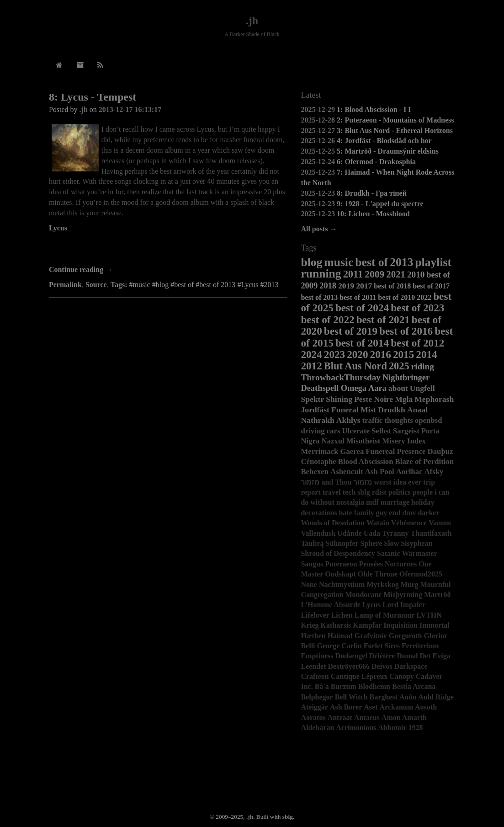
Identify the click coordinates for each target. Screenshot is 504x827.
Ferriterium (420, 646)
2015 (403, 354)
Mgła (404, 399)
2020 (357, 354)
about (398, 388)
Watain (378, 523)
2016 (381, 354)
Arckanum (397, 707)
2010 (416, 275)
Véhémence (409, 523)
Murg (410, 584)
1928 (416, 728)
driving (313, 431)
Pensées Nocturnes (388, 564)
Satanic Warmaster (407, 553)
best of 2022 (327, 320)
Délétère (382, 656)
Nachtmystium (342, 584)
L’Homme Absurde (331, 605)
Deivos (382, 666)
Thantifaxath (431, 533)
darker (428, 513)
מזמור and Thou (326, 482)
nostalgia (350, 502)
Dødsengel (351, 656)
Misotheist (363, 441)
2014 (426, 354)
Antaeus (367, 718)
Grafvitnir (371, 636)
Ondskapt (340, 574)
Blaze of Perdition (425, 462)
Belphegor (317, 697)
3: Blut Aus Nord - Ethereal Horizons (395, 131)
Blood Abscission (366, 462)
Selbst (381, 431)
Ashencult (347, 472)
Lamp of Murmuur (385, 615)
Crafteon (315, 676)
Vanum (440, 523)
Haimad (340, 636)
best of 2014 (362, 343)
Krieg (310, 625)
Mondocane (363, 595)
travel (332, 492)
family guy (371, 513)
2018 (328, 286)
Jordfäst (315, 410)
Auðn (408, 697)
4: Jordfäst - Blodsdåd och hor (384, 141)
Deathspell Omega (334, 388)
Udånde (349, 533)
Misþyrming (403, 595)
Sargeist (406, 431)
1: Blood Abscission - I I (374, 109)
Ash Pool (380, 472)
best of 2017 (431, 286)
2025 (399, 366)
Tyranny (395, 533)
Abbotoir (392, 728)
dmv (409, 513)
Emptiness (317, 656)
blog (311, 262)
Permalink (65, 285)
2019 (346, 286)
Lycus (58, 228)
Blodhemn (374, 686)
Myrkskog (382, 584)
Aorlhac (409, 472)
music (339, 262)
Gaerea (352, 451)
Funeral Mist (354, 410)
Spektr (312, 399)
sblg (364, 492)
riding (423, 366)
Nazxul (333, 441)
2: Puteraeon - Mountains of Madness (395, 120)
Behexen (315, 472)
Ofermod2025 (421, 574)
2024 (311, 354)
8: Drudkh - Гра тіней (372, 193)
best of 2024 (362, 308)
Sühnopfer (342, 543)
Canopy (401, 676)
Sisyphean (416, 543)
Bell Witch (351, 697)
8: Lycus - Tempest (93, 97)
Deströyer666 (349, 666)
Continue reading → (81, 269)
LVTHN (429, 615)
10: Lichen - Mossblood (373, 214)
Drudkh (392, 410)
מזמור (363, 482)
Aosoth (426, 707)
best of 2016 (406, 331)
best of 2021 (383, 320)
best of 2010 (396, 297)
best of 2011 (358, 297)
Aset (371, 707)
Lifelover (315, 615)
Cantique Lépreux (359, 676)
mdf (372, 502)
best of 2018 (392, 286)
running (321, 274)
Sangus (312, 564)
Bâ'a (322, 686)
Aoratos (313, 718)
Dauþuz (440, 451)
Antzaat (340, 718)
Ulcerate (356, 431)
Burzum (344, 686)
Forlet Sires (382, 646)
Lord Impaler (404, 605)
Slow (391, 543)
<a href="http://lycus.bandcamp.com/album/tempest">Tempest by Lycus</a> (168, 248)
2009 (374, 274)
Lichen (342, 615)
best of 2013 (319, 297)
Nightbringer (406, 378)
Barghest (383, 697)
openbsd (429, 420)
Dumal (407, 656)
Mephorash (434, 399)
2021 (396, 274)
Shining (339, 399)
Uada (372, 533)
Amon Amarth (404, 718)
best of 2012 (417, 343)
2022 (424, 297)
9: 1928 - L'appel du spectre (380, 204)
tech (349, 492)
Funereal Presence (395, 451)
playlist (433, 262)
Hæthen (313, 636)
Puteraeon (341, 564)
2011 (353, 274)
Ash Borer (346, 707)
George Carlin (340, 646)
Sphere (371, 543)
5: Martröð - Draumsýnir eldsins (388, 151)
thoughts (399, 420)
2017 (364, 286)
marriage (395, 502)
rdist (379, 492)
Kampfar (367, 625)
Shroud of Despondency (338, 553)
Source (96, 285)
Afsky (434, 472)
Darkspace (411, 666)
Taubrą (312, 543)
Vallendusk (318, 533)
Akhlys (348, 420)
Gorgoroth (406, 636)
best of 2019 (351, 331)
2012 (311, 366)
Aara (377, 388)
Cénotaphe (318, 462)
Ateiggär (314, 707)
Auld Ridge (436, 697)
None (309, 584)
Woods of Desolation (333, 523)
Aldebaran (317, 728)
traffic (373, 420)
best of (371, 262)
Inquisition (401, 625)
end (395, 513)
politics (400, 492)
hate (346, 513)
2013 (401, 262)
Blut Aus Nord (355, 366)
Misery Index (404, 441)
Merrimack (319, 451)
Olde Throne (378, 574)
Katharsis (336, 625)
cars (334, 431)
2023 (334, 354)
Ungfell (422, 388)
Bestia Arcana (414, 686)
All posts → (319, 229)
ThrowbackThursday (341, 377)
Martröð (438, 595)
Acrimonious (356, 728)
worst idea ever (398, 482)
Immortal (435, 625)
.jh (252, 21)
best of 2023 (417, 308)
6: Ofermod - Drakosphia (376, 162)
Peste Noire (374, 399)
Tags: (119, 285)
